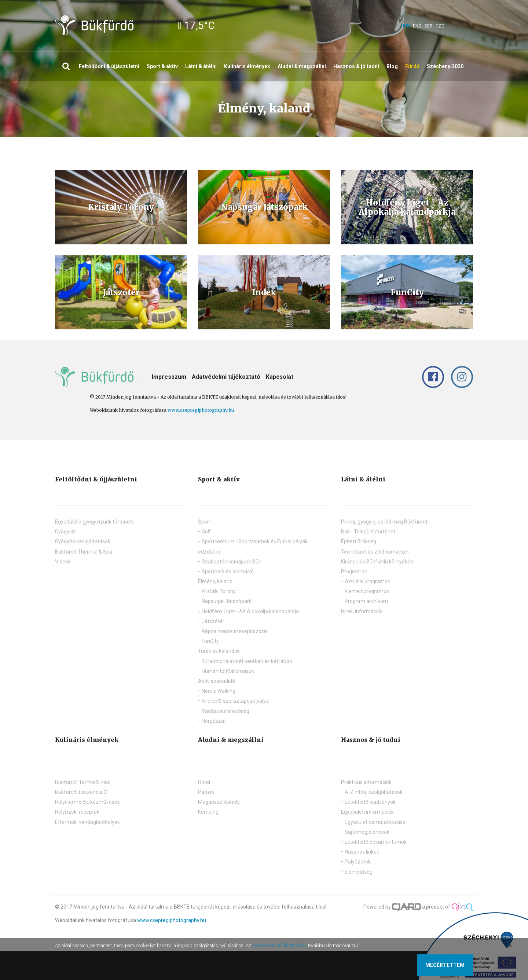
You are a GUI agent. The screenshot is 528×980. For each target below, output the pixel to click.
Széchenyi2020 (445, 66)
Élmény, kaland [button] (215, 581)
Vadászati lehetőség (225, 711)
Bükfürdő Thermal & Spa (84, 552)
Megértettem (445, 965)
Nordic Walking (219, 691)
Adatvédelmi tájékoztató (226, 377)
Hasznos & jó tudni (356, 66)
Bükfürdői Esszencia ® (81, 792)
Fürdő (412, 66)
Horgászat (214, 721)
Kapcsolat (280, 377)
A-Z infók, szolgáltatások (374, 792)
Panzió (206, 792)
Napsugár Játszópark (227, 601)
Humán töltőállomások (228, 671)
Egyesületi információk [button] (367, 812)
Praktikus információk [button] (366, 782)
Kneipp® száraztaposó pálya (235, 701)
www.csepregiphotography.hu (201, 410)
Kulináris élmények (247, 66)
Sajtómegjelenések (367, 832)
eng (417, 26)
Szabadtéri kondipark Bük (231, 562)
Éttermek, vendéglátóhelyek (87, 822)
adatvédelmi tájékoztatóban (280, 945)
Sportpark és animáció (228, 572)
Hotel (204, 782)
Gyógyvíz (65, 532)
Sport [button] (204, 522)
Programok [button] (354, 572)
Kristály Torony (219, 591)
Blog (392, 66)
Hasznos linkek (362, 852)
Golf (206, 532)
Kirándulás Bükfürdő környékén (377, 562)
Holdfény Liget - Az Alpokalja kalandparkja (250, 611)
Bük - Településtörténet (368, 532)
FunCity (210, 641)
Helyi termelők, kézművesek (87, 802)
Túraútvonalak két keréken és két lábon (247, 661)
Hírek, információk (362, 611)
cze (440, 26)
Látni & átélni (201, 66)
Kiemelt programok (367, 591)
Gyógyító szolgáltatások (83, 541)
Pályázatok (358, 862)
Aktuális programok (367, 581)
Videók (63, 562)
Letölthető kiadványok (370, 802)
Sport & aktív (162, 66)
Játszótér (213, 621)
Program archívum (366, 601)
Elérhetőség (359, 872)
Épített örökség (359, 541)
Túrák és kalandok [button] (219, 651)
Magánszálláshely (219, 802)
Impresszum (169, 377)
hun (406, 26)
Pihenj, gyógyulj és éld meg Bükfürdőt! (385, 522)
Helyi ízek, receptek (77, 812)
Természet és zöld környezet (375, 552)
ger (428, 26)
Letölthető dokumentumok (376, 842)
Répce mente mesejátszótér (235, 631)
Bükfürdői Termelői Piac (83, 782)
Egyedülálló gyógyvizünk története (95, 522)
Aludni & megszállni (302, 66)
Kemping (208, 812)
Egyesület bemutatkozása (375, 822)
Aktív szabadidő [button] (217, 681)
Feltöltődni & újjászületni (109, 66)
